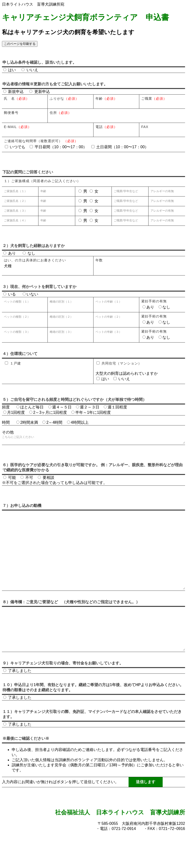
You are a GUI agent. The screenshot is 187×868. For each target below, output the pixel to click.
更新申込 (39, 92)
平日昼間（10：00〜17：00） (59, 147)
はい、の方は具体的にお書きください (35, 260)
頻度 (6, 407)
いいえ (30, 70)
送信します (146, 811)
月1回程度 (14, 412)
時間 (6, 422)
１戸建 (13, 363)
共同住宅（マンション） (119, 363)
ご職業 (154, 99)
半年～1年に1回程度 (91, 412)
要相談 (46, 479)
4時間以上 (78, 422)
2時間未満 (27, 422)
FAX (145, 127)
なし (29, 253)
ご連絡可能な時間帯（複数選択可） (41, 141)
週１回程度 (115, 407)
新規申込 (13, 92)
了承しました (17, 700)
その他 (8, 432)
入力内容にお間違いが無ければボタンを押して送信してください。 (60, 811)
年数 (99, 260)
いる (9, 294)
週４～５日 (60, 407)
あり (9, 253)
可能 (10, 479)
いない (30, 294)
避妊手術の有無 (154, 301)
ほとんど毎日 (30, 407)
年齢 (106, 99)
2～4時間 (52, 422)
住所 (61, 113)
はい (10, 70)
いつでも (16, 147)
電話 (106, 127)
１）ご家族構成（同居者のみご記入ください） (42, 181)
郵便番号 (11, 113)
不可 (27, 479)
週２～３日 (88, 407)
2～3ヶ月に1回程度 (48, 412)
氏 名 (17, 99)
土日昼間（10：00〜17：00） (120, 147)
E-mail (18, 127)
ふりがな (64, 99)
